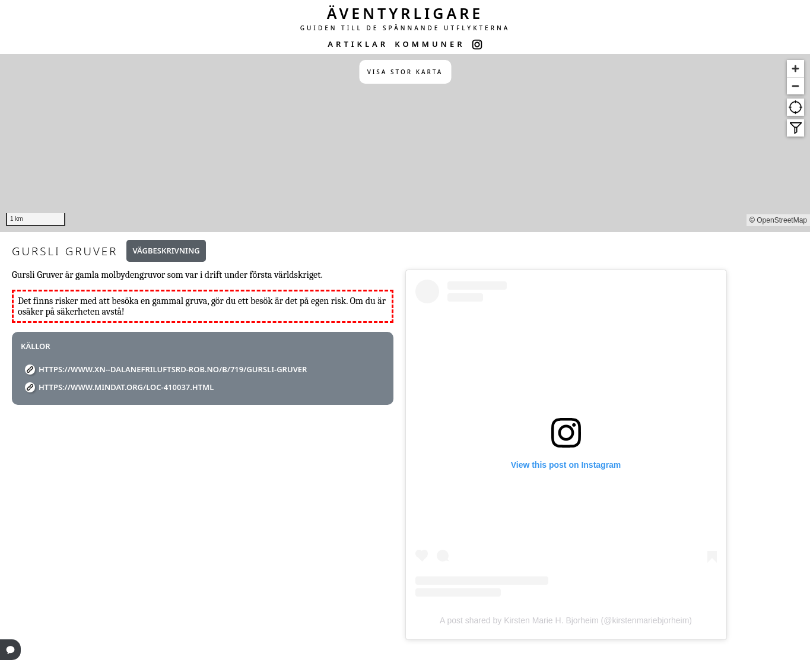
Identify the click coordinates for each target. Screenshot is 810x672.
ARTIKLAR (358, 44)
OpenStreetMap (782, 220)
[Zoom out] (795, 86)
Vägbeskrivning (166, 251)
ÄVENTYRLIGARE (405, 13)
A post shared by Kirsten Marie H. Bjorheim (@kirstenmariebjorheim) (566, 620)
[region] (405, 143)
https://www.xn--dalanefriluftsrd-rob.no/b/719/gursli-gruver (173, 369)
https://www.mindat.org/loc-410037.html (126, 387)
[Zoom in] (795, 69)
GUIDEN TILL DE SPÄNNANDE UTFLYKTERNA (405, 28)
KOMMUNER (430, 44)
